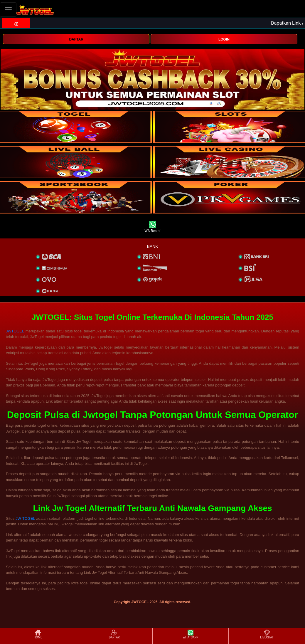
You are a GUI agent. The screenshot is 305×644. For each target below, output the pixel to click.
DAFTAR (76, 39)
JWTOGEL (15, 331)
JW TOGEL (25, 518)
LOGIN (224, 39)
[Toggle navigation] (8, 10)
